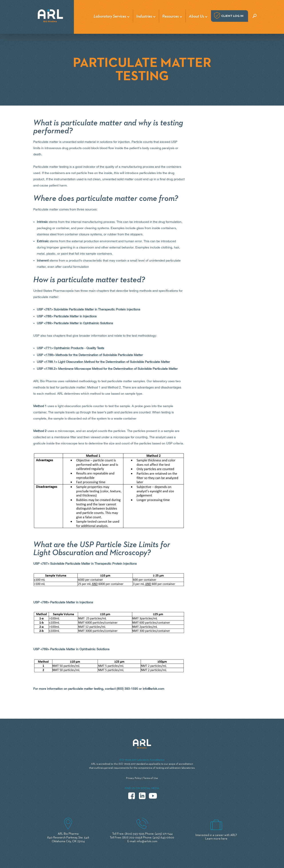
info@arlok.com (153, 689)
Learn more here (216, 839)
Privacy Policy (134, 778)
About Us (196, 16)
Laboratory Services (110, 16)
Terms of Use (151, 778)
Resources (171, 16)
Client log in (232, 16)
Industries (144, 16)
